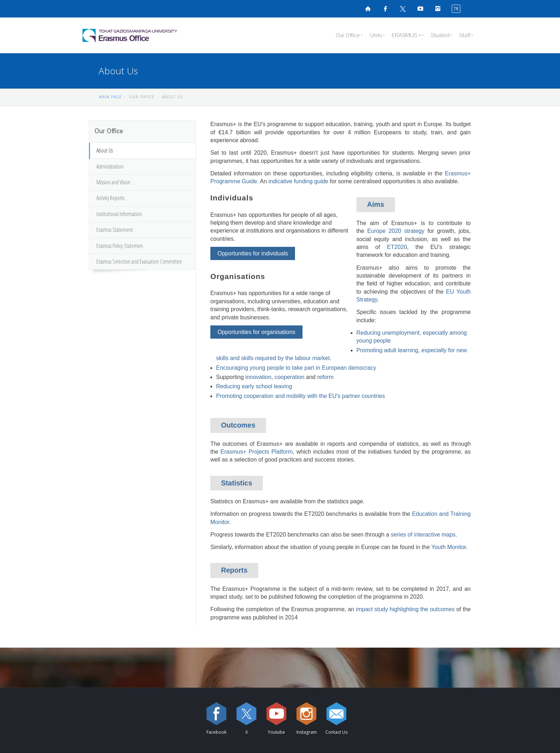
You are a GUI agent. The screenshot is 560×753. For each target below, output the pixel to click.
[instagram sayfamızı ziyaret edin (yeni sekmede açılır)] (306, 714)
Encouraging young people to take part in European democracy (296, 368)
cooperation (290, 377)
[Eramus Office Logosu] (149, 35)
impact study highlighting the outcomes (405, 609)
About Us (105, 150)
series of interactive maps (423, 535)
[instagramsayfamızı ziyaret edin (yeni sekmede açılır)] (438, 9)
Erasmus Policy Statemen (120, 246)
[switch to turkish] (454, 8)
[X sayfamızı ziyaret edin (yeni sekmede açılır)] (403, 9)
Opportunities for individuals (253, 253)
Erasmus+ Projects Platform (256, 452)
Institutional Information (119, 214)
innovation (258, 377)
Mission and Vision (113, 182)
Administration (110, 166)
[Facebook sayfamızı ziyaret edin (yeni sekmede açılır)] (385, 9)
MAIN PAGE (110, 97)
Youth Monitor (448, 547)
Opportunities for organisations (256, 332)
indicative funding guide (298, 181)
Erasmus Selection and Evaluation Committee (139, 261)
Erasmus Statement (115, 230)
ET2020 (397, 247)
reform (325, 377)
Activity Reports (110, 198)
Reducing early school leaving (254, 386)
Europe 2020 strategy (396, 231)
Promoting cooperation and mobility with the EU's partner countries (301, 396)
